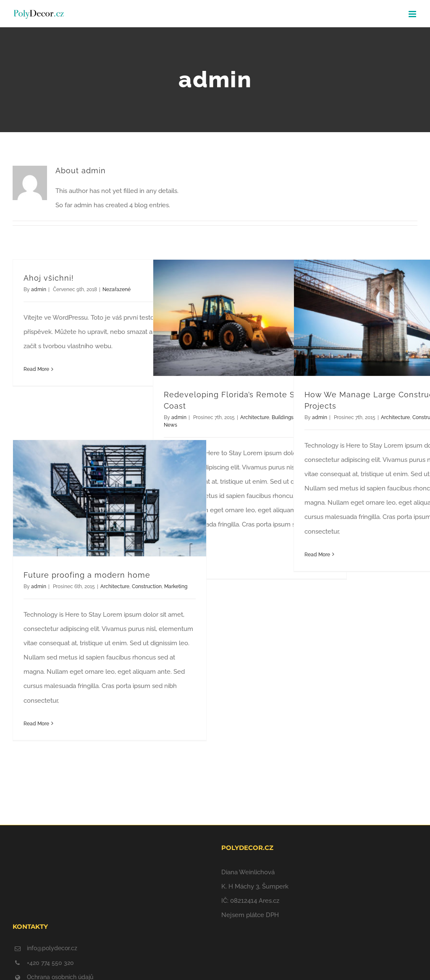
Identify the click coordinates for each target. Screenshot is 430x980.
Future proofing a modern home (87, 575)
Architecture (255, 417)
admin (39, 289)
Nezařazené (117, 289)
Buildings (283, 417)
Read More (36, 369)
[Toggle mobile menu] (413, 14)
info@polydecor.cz (52, 948)
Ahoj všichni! (49, 278)
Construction (147, 586)
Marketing (176, 586)
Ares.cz (269, 901)
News (170, 425)
